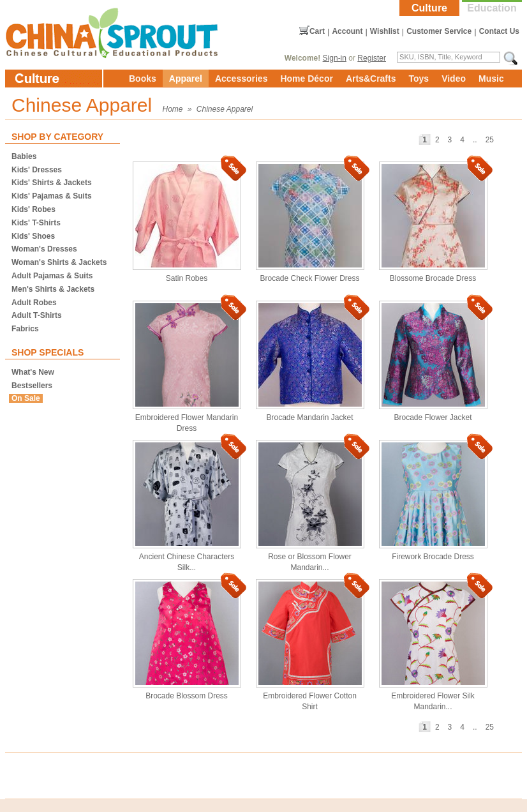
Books (143, 79)
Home (173, 109)
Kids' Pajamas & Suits (52, 196)
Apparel (186, 79)
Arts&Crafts (371, 79)
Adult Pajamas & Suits (52, 276)
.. (475, 140)
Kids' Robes (33, 209)
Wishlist (385, 31)
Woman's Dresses (44, 249)
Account (347, 31)
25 (490, 140)
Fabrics (25, 329)
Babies (24, 156)
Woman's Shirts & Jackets (59, 262)
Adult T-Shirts (37, 315)
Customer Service (439, 31)
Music (491, 79)
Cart (317, 31)
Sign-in (335, 58)
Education (492, 8)
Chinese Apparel (225, 109)
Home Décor (306, 79)
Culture (429, 8)
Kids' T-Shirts (36, 223)
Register (372, 58)
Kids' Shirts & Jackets (52, 183)
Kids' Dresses (37, 170)
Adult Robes (34, 303)
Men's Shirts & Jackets (53, 289)
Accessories (241, 79)
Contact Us (499, 31)
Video (454, 79)
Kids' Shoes (33, 236)
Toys (419, 79)
